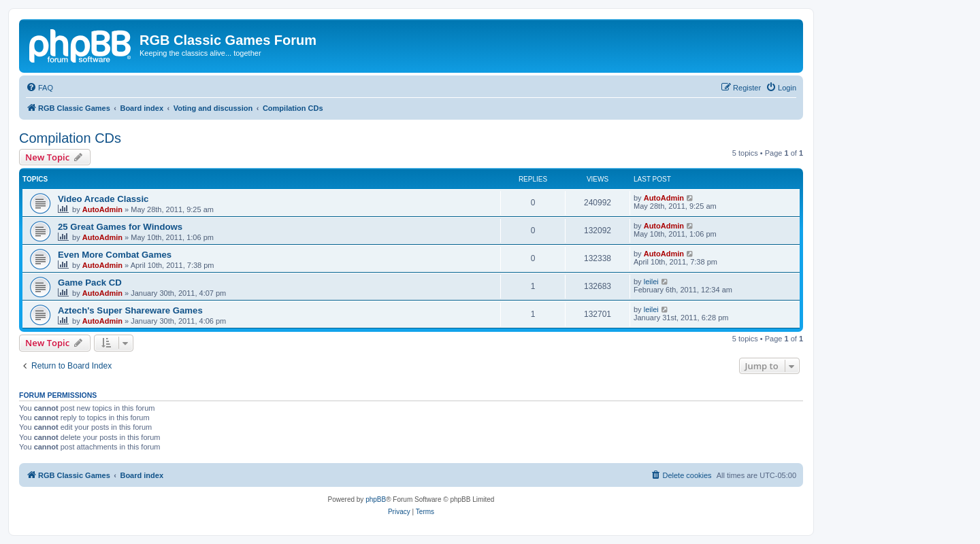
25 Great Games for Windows (120, 227)
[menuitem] (39, 88)
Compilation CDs (70, 138)
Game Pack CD (90, 283)
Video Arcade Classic (103, 199)
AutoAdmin (102, 209)
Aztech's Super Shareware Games (130, 310)
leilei (651, 282)
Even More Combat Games (115, 255)
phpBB (376, 499)
